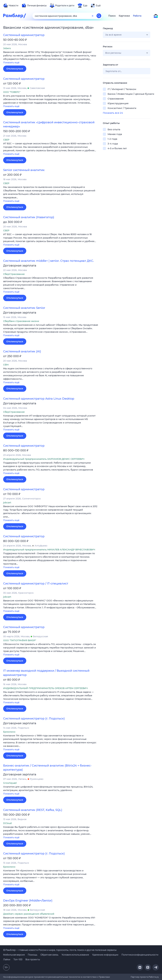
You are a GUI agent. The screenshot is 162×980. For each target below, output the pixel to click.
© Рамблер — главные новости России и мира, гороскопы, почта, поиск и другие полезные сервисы (60, 950)
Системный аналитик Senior (24, 308)
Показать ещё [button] (11, 63)
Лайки (7, 959)
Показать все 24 (113, 113)
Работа (137, 16)
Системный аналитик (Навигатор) (29, 217)
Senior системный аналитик (24, 170)
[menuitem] (11, 6)
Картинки (124, 16)
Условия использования (75, 955)
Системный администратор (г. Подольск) (34, 719)
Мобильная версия (14, 955)
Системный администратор (24, 35)
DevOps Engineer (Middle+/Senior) (28, 901)
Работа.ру (154, 977)
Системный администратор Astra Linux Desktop (39, 399)
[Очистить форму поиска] (93, 16)
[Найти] (99, 16)
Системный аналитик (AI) (22, 351)
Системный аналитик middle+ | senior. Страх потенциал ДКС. (48, 261)
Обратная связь (49, 955)
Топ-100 (18, 959)
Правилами (104, 977)
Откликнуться (15, 69)
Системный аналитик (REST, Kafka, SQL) (33, 810)
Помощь (33, 955)
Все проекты (33, 959)
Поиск (112, 16)
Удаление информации (105, 955)
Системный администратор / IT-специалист (36, 584)
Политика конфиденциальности (140, 955)
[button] (51, 58)
